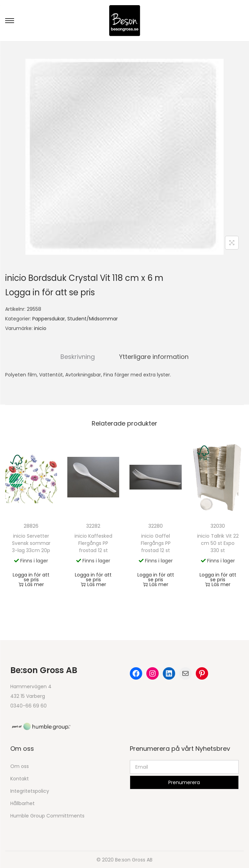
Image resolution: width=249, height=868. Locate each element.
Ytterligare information (153, 356)
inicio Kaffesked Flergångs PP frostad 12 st (93, 543)
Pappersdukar (49, 319)
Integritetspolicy (30, 791)
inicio (40, 328)
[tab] (79, 356)
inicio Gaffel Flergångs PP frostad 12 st (156, 543)
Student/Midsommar (93, 319)
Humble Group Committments (47, 815)
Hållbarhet (22, 803)
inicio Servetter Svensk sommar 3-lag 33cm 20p (31, 543)
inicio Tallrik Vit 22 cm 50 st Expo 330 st (218, 543)
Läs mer (31, 584)
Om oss (20, 766)
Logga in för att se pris (50, 292)
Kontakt (20, 778)
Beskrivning (79, 356)
